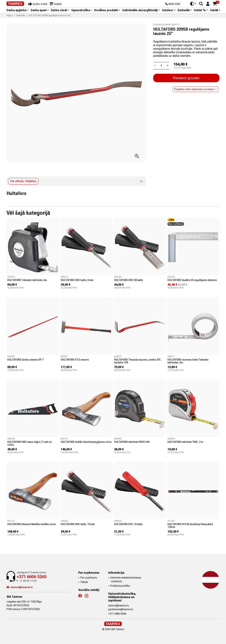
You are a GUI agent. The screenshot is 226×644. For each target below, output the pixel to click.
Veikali (84, 582)
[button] (208, 3)
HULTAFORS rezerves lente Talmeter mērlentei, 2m (188, 361)
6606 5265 (173, 4)
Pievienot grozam (186, 78)
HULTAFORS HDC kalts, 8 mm (77, 280)
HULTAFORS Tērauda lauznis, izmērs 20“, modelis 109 (138, 361)
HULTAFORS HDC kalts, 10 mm (78, 524)
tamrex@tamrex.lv (20, 587)
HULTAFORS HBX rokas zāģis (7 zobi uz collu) (30, 443)
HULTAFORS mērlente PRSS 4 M (132, 442)
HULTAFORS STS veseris (75, 360)
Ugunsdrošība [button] (81, 10)
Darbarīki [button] (184, 10)
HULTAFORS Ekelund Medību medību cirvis (32, 524)
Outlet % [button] (200, 10)
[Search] (201, 4)
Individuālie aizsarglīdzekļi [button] (140, 10)
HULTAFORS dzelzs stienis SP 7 (25, 360)
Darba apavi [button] (39, 10)
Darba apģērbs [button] (17, 10)
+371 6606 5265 (31, 577)
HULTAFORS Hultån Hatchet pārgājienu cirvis (86, 442)
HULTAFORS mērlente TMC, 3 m (185, 442)
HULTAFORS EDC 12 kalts (128, 524)
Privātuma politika (120, 586)
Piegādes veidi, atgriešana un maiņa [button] (196, 89)
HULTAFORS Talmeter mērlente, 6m (27, 280)
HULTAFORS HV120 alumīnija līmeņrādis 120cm (190, 526)
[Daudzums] (161, 66)
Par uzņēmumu (89, 578)
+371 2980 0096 (117, 614)
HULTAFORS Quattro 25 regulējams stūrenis (192, 280)
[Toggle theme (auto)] (193, 4)
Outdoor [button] (168, 10)
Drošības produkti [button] (106, 10)
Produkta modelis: (162, 25)
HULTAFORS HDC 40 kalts (128, 280)
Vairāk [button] (214, 10)
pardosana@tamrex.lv (121, 609)
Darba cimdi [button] (59, 10)
